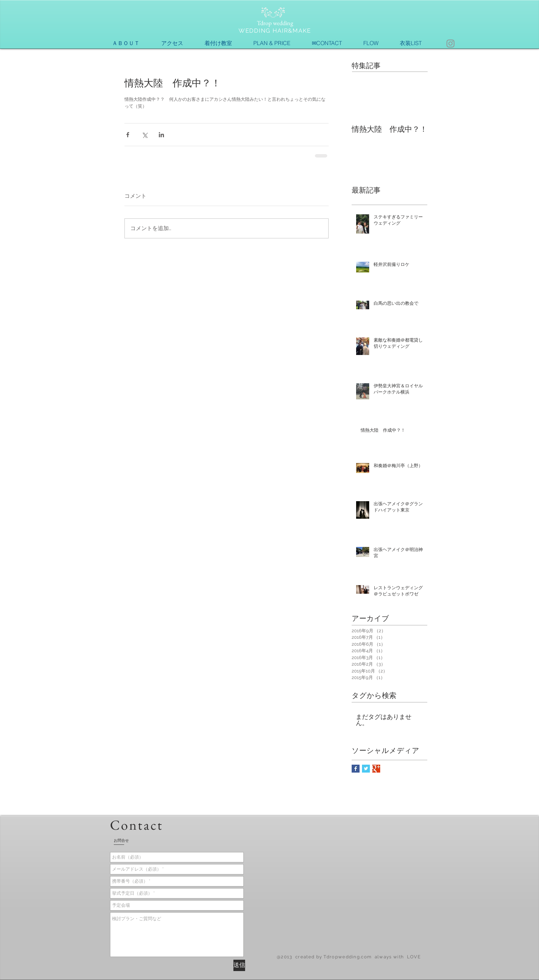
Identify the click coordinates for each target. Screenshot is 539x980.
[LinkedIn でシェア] (161, 135)
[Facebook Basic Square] (356, 769)
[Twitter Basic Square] (366, 769)
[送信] (239, 965)
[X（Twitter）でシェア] (145, 135)
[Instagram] (450, 44)
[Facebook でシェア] (128, 135)
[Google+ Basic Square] (376, 769)
